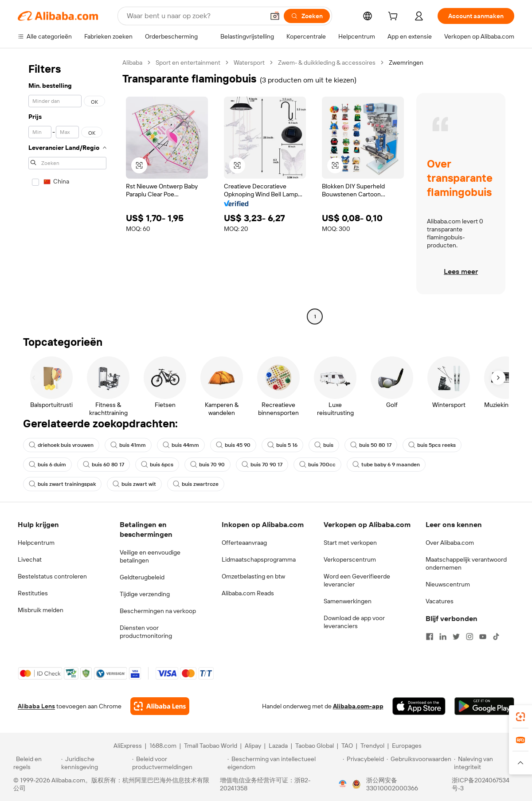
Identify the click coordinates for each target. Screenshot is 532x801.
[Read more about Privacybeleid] (363, 763)
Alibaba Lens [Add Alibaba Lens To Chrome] (36, 706)
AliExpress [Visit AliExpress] (128, 746)
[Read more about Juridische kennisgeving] (95, 763)
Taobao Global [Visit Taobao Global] (315, 746)
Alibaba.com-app (358, 706)
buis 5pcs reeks (432, 445)
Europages (407, 746)
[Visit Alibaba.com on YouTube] (483, 637)
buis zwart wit (134, 484)
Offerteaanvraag (244, 543)
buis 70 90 (207, 465)
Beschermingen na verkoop (158, 611)
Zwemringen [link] (406, 63)
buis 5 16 (282, 445)
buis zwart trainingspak (62, 484)
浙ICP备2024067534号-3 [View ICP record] (481, 784)
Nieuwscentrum (448, 584)
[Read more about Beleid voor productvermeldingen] (178, 763)
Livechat (30, 559)
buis (324, 445)
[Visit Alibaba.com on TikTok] (496, 637)
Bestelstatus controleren (52, 576)
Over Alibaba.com (450, 543)
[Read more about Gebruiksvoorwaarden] (419, 763)
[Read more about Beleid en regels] (36, 763)
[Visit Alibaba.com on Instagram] (469, 637)
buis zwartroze (196, 484)
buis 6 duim (47, 465)
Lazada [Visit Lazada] (278, 746)
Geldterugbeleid (142, 577)
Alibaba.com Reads (248, 593)
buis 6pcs (157, 465)
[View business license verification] (343, 784)
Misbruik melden (41, 610)
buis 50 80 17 (371, 445)
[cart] (395, 17)
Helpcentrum (36, 543)
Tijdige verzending (145, 594)
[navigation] (67, 191)
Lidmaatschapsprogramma (259, 559)
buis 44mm (181, 445)
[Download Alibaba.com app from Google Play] (484, 706)
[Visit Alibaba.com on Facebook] (430, 637)
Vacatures (440, 601)
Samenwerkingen (348, 601)
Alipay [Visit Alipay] (253, 746)
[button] (275, 16)
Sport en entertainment (188, 63)
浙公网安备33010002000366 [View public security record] (392, 784)
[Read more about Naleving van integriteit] (486, 763)
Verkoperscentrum (350, 559)
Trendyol (372, 746)
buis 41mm (128, 445)
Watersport (249, 63)
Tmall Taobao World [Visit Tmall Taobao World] (211, 746)
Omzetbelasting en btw (253, 576)
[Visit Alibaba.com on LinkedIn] (443, 637)
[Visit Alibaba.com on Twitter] (456, 637)
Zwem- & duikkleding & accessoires (327, 63)
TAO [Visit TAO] (347, 746)
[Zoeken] (307, 16)
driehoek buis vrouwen (61, 445)
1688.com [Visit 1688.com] (163, 746)
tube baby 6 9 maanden (386, 465)
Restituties (33, 593)
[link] (520, 717)
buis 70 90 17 (262, 465)
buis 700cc (317, 465)
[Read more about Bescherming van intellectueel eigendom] (284, 763)
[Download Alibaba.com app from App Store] (419, 706)
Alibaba (132, 63)
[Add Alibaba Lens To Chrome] (160, 706)
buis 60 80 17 (104, 465)
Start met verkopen (350, 543)
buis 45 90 (233, 445)
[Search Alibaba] (195, 16)
